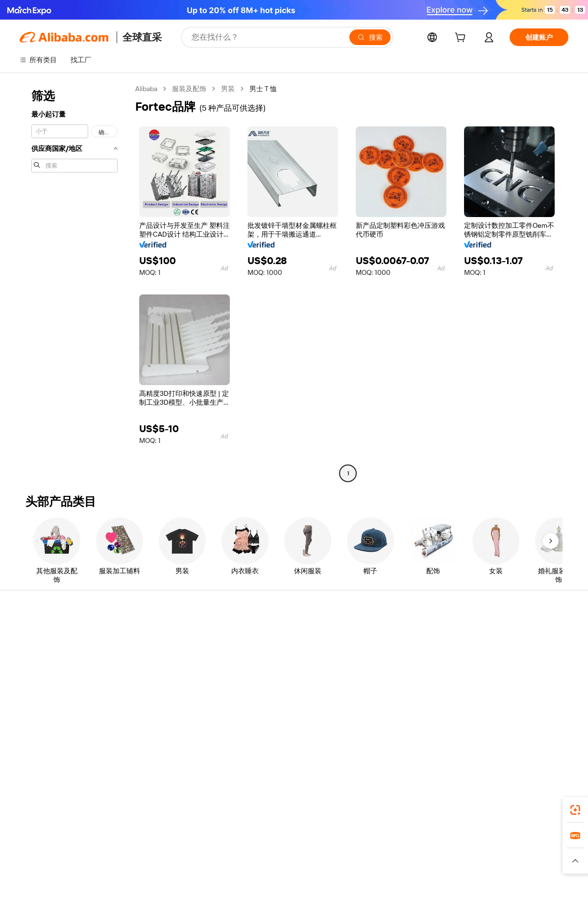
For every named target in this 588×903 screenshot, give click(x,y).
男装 (228, 89)
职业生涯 (484, 691)
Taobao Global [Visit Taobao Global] (348, 851)
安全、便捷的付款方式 (167, 635)
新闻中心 (484, 672)
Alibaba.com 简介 (497, 635)
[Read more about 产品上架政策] (255, 865)
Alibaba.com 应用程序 (348, 807)
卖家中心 (371, 654)
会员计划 (259, 654)
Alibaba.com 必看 (271, 691)
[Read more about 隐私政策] (345, 865)
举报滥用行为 (40, 709)
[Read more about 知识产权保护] (304, 865)
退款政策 (146, 654)
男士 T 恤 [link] (263, 89)
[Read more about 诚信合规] (415, 865)
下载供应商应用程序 (389, 709)
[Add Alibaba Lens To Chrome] (160, 807)
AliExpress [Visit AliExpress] (141, 851)
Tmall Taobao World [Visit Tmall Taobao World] (233, 851)
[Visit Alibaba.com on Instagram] (519, 730)
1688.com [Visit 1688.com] (180, 851)
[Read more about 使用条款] (380, 865)
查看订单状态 (40, 672)
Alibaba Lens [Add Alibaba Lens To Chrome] (49, 807)
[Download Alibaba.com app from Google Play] (535, 807)
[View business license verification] (379, 884)
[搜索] (370, 37)
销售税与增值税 (269, 672)
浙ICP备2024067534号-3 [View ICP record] (531, 884)
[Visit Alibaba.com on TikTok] (548, 730)
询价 (252, 635)
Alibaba (146, 89)
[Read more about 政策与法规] (176, 865)
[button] (575, 861)
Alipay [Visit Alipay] (280, 851)
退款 (26, 691)
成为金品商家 (378, 672)
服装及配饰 (189, 89)
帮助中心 (33, 635)
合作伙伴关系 (378, 691)
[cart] (462, 39)
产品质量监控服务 (160, 709)
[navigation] (74, 282)
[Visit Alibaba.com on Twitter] (504, 730)
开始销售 (371, 635)
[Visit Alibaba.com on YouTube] (534, 730)
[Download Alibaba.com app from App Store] (463, 807)
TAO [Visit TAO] (384, 851)
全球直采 (142, 37)
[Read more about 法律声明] (213, 865)
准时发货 (146, 672)
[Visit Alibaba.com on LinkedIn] (490, 730)
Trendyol (412, 851)
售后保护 (146, 691)
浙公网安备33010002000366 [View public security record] (433, 884)
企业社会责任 (491, 654)
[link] (575, 810)
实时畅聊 (33, 654)
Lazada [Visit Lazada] (307, 851)
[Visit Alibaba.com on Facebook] (475, 730)
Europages (450, 851)
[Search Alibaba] (267, 37)
